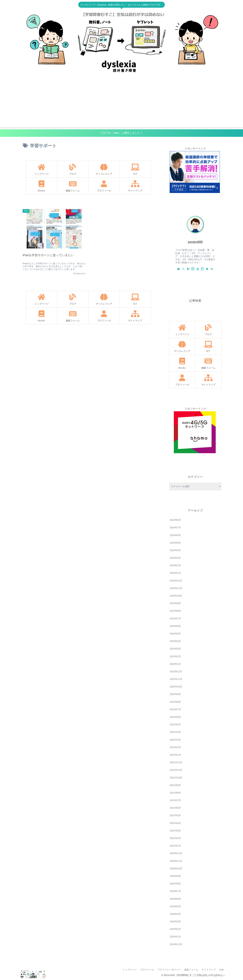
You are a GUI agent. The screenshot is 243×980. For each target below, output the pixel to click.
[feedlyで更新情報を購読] (207, 269)
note (221, 970)
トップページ (130, 970)
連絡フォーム (191, 970)
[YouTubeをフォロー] (198, 269)
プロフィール (147, 970)
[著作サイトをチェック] (179, 269)
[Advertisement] (122, 104)
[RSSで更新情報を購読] (212, 269)
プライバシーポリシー (169, 970)
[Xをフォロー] (183, 269)
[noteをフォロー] (202, 269)
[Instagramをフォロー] (193, 269)
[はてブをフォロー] (188, 269)
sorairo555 (195, 242)
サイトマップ (209, 970)
